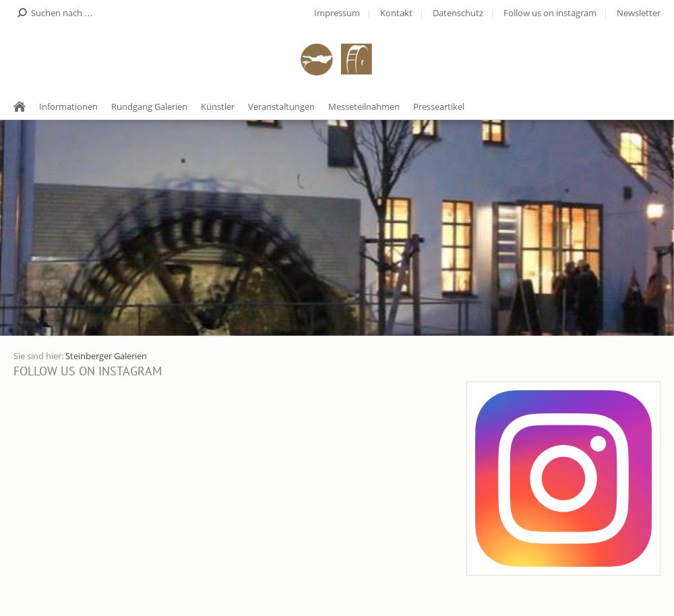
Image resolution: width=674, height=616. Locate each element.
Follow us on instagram (550, 13)
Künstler (218, 106)
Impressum (337, 13)
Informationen (68, 106)
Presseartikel (439, 106)
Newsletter (639, 13)
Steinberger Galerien (106, 356)
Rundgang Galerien (149, 106)
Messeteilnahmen (364, 106)
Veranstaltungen (281, 106)
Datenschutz (458, 13)
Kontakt (396, 13)
